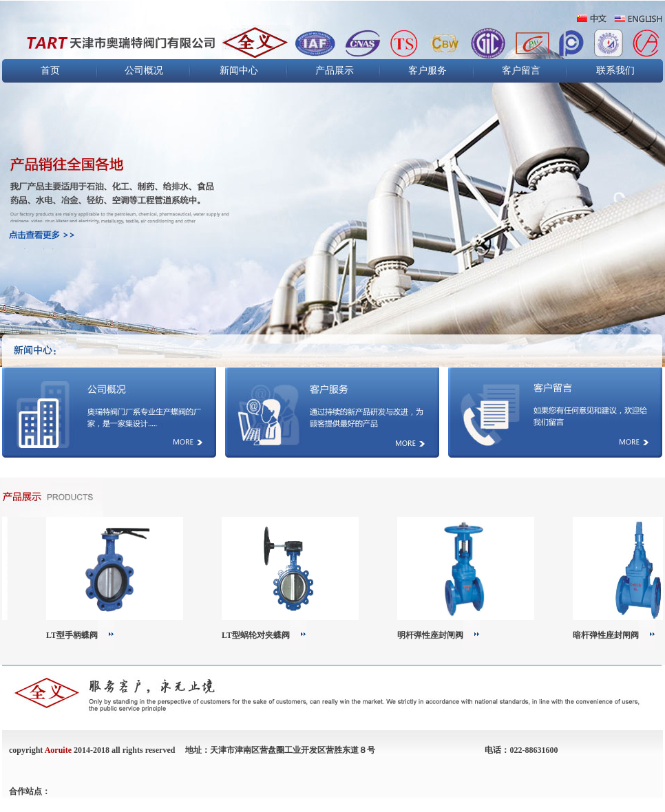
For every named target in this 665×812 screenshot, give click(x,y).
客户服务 (427, 71)
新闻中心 (239, 71)
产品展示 (335, 71)
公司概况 (144, 71)
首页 (50, 71)
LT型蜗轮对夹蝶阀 (259, 635)
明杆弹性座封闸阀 (434, 635)
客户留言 (521, 71)
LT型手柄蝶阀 (75, 635)
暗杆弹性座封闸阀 (609, 635)
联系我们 (615, 71)
